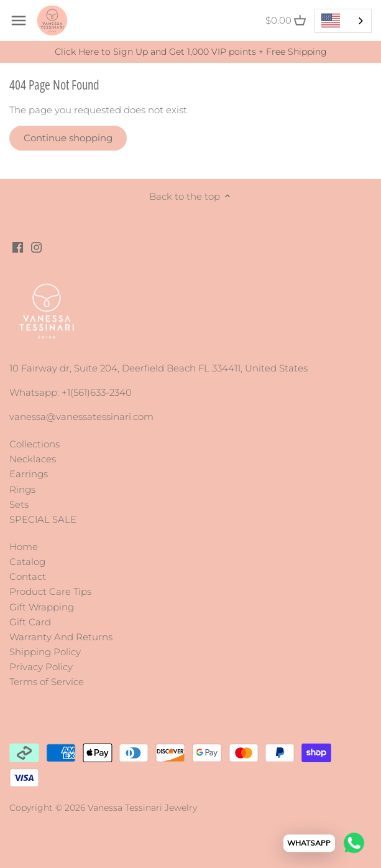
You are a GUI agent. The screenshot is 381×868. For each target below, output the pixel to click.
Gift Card (30, 622)
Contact (28, 576)
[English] (343, 21)
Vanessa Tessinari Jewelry (142, 808)
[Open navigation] (19, 21)
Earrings (29, 474)
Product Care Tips (50, 591)
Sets (19, 504)
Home (24, 547)
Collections (34, 444)
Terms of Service (47, 682)
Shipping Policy (45, 652)
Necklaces (33, 459)
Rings (22, 489)
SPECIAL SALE (43, 519)
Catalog (27, 562)
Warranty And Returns (61, 637)
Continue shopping (68, 138)
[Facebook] (18, 246)
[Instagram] (36, 246)
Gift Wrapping (42, 607)
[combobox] (343, 21)
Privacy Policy (41, 667)
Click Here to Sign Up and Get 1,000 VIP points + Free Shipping (191, 52)
